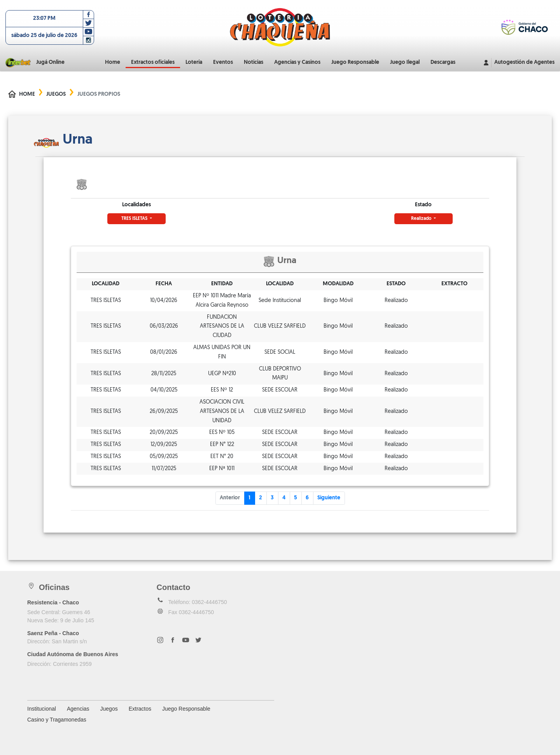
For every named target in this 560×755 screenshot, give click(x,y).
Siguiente (329, 498)
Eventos (223, 62)
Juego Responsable (355, 62)
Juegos (56, 94)
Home (113, 62)
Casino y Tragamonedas (57, 720)
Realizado (422, 219)
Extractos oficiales (153, 62)
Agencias (78, 709)
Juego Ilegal (405, 62)
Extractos (140, 709)
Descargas (443, 62)
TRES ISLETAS (135, 219)
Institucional (42, 709)
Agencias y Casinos (297, 62)
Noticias (254, 62)
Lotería (194, 62)
